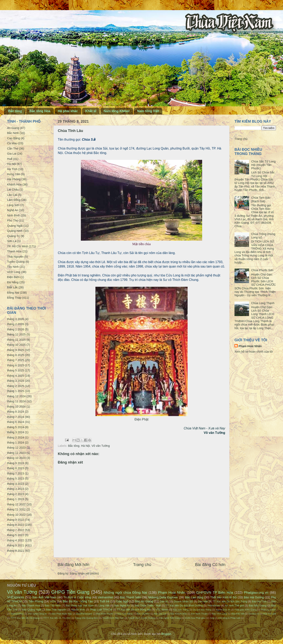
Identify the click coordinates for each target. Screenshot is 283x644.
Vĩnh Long (14, 272)
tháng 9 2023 (16, 463)
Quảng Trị (13, 236)
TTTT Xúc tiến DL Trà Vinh (57, 618)
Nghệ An (13, 210)
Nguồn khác (78, 610)
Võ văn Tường (101, 446)
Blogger (166, 634)
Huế (10, 159)
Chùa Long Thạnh (263, 303)
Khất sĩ (91, 111)
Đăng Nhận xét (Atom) (84, 573)
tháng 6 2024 (16, 422)
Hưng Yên (14, 174)
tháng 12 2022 (16, 504)
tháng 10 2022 (16, 515)
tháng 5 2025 (16, 370)
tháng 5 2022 (16, 535)
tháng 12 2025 (16, 334)
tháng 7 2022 (16, 530)
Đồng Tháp (14, 298)
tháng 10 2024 (16, 407)
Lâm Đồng (14, 200)
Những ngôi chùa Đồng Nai (126, 592)
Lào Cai (12, 195)
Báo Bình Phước (105, 614)
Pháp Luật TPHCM (101, 610)
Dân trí (164, 601)
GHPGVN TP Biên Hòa (214, 592)
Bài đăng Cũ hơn (210, 565)
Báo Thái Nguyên (56, 610)
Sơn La (12, 241)
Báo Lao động (194, 597)
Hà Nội (86, 446)
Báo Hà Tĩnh (259, 601)
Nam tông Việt (148, 111)
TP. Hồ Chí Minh (18, 246)
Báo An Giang (144, 601)
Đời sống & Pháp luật (229, 618)
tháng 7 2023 (16, 473)
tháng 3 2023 (16, 489)
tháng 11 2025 (16, 340)
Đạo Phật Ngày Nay (62, 614)
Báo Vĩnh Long (220, 614)
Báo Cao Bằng (125, 614)
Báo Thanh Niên (131, 597)
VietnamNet (105, 597)
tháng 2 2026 (16, 324)
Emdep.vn (254, 614)
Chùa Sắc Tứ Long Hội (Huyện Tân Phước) (263, 165)
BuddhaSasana (84, 614)
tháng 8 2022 (16, 525)
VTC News (162, 610)
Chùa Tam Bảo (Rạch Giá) (261, 199)
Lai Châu (13, 190)
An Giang (13, 128)
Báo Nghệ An (122, 606)
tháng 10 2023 (16, 458)
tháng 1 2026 (16, 329)
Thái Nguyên (15, 257)
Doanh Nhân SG (183, 601)
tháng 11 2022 (16, 509)
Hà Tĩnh (12, 169)
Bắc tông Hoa (40, 111)
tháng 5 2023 (16, 479)
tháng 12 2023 (16, 448)
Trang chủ (142, 565)
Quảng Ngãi (15, 226)
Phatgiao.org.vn (256, 592)
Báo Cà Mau (143, 614)
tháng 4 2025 (16, 376)
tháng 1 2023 (16, 499)
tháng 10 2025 (16, 345)
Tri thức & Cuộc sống (77, 597)
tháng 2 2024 (16, 437)
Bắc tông (15, 111)
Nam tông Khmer (117, 111)
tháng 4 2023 (16, 484)
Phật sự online (268, 610)
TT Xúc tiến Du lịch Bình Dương (184, 606)
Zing (212, 618)
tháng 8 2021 (16, 551)
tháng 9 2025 (16, 350)
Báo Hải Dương (254, 597)
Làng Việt (104, 606)
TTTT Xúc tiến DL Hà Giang (25, 618)
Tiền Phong (36, 601)
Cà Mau (12, 143)
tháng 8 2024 (16, 412)
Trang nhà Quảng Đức (87, 618)
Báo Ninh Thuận (199, 614)
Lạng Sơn (13, 205)
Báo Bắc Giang (258, 606)
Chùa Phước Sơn (262, 270)
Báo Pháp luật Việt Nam (80, 606)
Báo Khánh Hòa (178, 614)
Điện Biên (13, 277)
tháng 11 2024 (16, 401)
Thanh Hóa (14, 251)
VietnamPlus (17, 614)
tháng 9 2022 (16, 520)
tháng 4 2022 (16, 540)
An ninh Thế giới (234, 606)
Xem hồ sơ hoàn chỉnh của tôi (254, 352)
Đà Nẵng (13, 282)
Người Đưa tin (223, 610)
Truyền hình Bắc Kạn (113, 618)
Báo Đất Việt (238, 614)
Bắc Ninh (13, 133)
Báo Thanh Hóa (31, 606)
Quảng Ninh (15, 231)
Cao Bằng (14, 138)
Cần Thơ (13, 149)
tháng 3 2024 (16, 432)
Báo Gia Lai (160, 614)
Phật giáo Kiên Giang (246, 610)
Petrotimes (214, 606)
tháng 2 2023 (16, 494)
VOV (53, 601)
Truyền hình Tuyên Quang (141, 618)
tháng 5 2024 (16, 427)
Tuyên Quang (16, 262)
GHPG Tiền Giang (70, 592)
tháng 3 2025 (16, 381)
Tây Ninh (13, 267)
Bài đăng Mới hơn (73, 565)
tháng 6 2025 (16, 365)
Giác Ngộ (122, 601)
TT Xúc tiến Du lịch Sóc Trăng (230, 601)
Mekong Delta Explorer (163, 597)
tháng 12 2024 (16, 396)
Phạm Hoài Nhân (250, 346)
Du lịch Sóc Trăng (202, 610)
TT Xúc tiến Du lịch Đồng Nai (134, 610)
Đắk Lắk (12, 287)
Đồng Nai (13, 293)
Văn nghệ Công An (37, 614)
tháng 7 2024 (16, 417)
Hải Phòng (14, 179)
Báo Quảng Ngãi (32, 610)
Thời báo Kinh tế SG (223, 597)
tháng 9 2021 (16, 545)
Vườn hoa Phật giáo (195, 618)
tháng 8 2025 (16, 355)
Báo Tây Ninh (53, 606)
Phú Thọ (13, 220)
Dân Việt (203, 601)
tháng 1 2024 (16, 443)
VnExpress (16, 597)
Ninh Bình (13, 215)
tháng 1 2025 (16, 391)
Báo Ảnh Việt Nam (44, 597)
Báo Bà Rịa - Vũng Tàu (78, 601)
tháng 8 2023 (16, 468)
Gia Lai (12, 154)
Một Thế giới (270, 614)
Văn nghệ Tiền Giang (170, 618)
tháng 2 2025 (16, 386)
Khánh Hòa (14, 184)
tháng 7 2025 (16, 360)
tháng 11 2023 (16, 453)
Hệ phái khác (68, 111)
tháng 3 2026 (16, 319)
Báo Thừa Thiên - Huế (148, 606)
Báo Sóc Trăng (181, 610)
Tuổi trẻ (105, 601)
